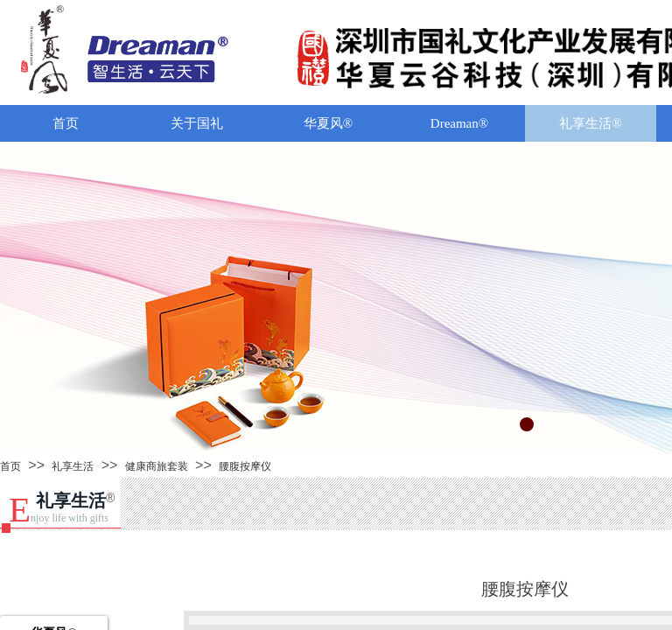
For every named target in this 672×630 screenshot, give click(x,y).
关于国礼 (197, 123)
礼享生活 (73, 466)
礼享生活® (590, 123)
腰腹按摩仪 (245, 466)
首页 (66, 123)
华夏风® (328, 123)
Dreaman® (459, 123)
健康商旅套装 (157, 466)
